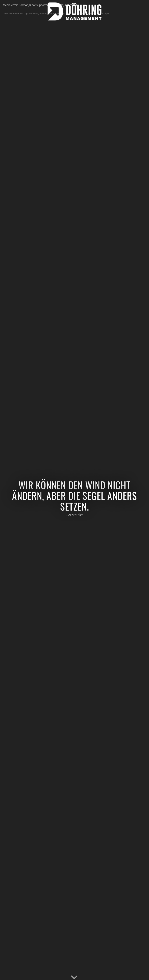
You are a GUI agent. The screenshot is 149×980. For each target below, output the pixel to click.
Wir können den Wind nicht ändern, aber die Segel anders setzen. (74, 495)
